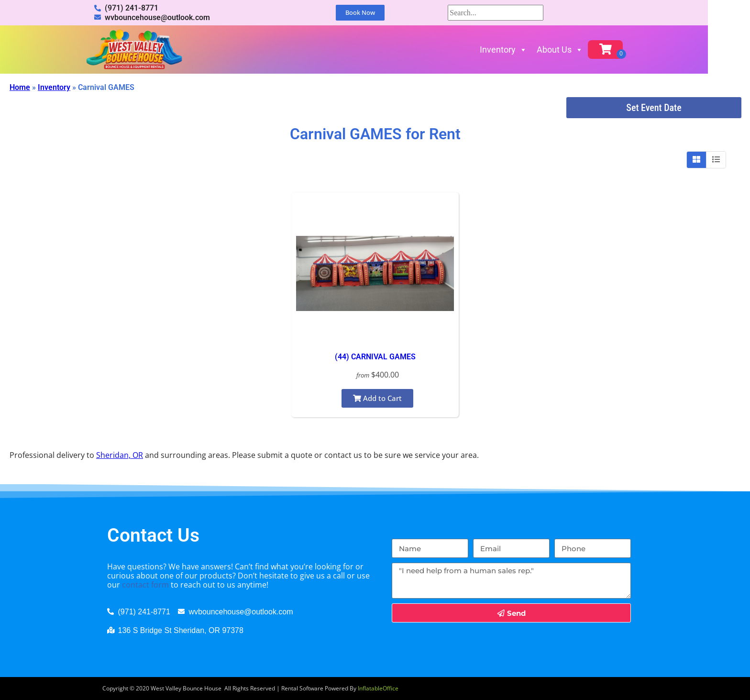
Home (20, 87)
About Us (581, 50)
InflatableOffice (378, 688)
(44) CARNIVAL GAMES (375, 357)
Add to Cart (377, 398)
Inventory (524, 50)
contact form (145, 585)
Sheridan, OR (120, 455)
